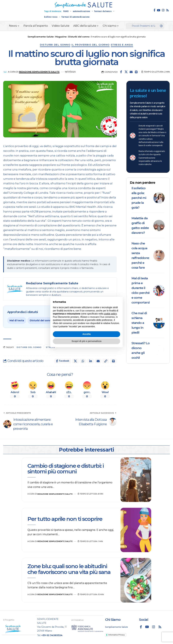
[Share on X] (126, 72)
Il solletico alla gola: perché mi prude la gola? (139, 198)
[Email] (131, 72)
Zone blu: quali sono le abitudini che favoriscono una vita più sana (70, 569)
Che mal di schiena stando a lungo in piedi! (139, 323)
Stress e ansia (122, 45)
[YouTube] (159, 10)
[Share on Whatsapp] (83, 361)
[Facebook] (154, 10)
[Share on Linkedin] (91, 361)
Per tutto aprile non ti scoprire (65, 519)
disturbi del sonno (29, 347)
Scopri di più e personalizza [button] (86, 341)
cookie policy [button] (110, 314)
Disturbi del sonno (55, 45)
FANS (66, 11)
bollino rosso (51, 17)
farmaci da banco (103, 11)
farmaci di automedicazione (76, 17)
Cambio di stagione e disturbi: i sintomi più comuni (66, 469)
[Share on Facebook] (121, 72)
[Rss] (168, 10)
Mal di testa (17, 320)
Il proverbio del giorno (91, 45)
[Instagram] (163, 10)
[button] (136, 72)
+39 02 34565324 (52, 635)
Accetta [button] (87, 334)
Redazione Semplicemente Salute (39, 72)
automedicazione (81, 11)
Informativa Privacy (117, 635)
